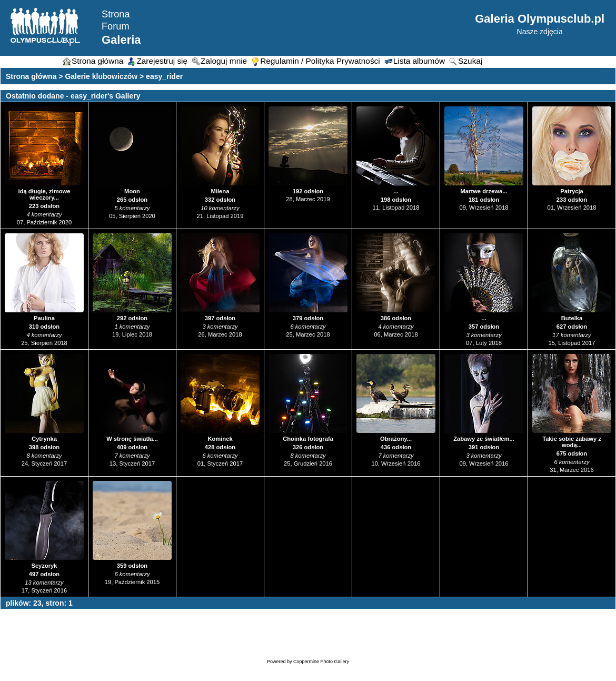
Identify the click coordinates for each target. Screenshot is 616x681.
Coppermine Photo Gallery (321, 662)
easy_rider (164, 76)
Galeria (121, 40)
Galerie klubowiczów (101, 76)
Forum (116, 26)
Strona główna (31, 76)
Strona (116, 14)
